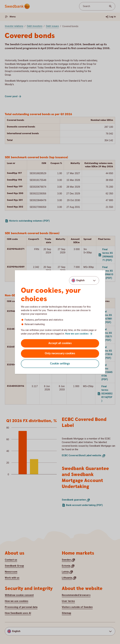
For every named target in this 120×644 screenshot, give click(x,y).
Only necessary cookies (60, 353)
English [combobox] (80, 280)
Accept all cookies (60, 343)
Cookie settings (60, 364)
